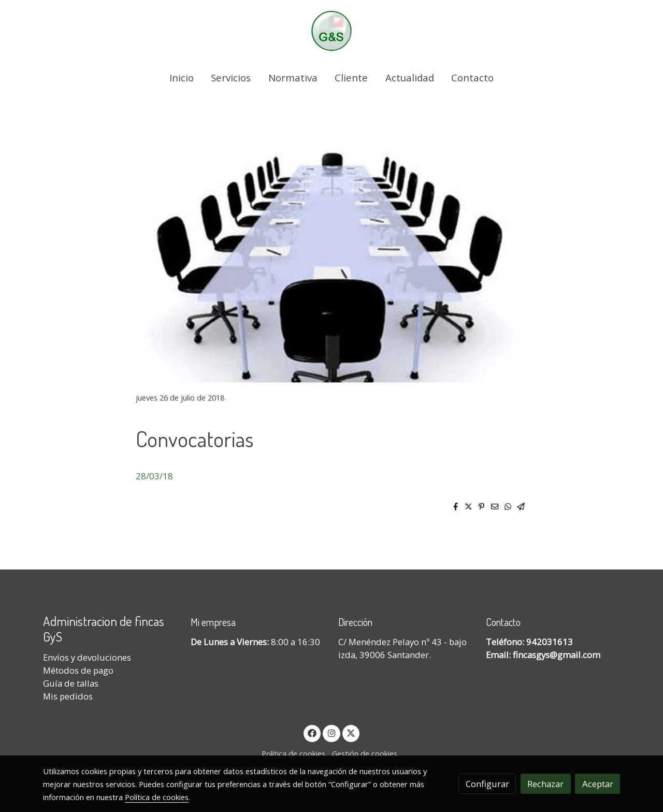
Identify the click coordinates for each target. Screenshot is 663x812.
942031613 (550, 642)
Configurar (487, 784)
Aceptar (598, 784)
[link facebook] (312, 732)
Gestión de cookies (365, 753)
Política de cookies (293, 753)
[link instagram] (331, 732)
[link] (331, 31)
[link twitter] (351, 732)
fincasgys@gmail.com (557, 655)
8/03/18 (157, 476)
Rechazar (545, 784)
